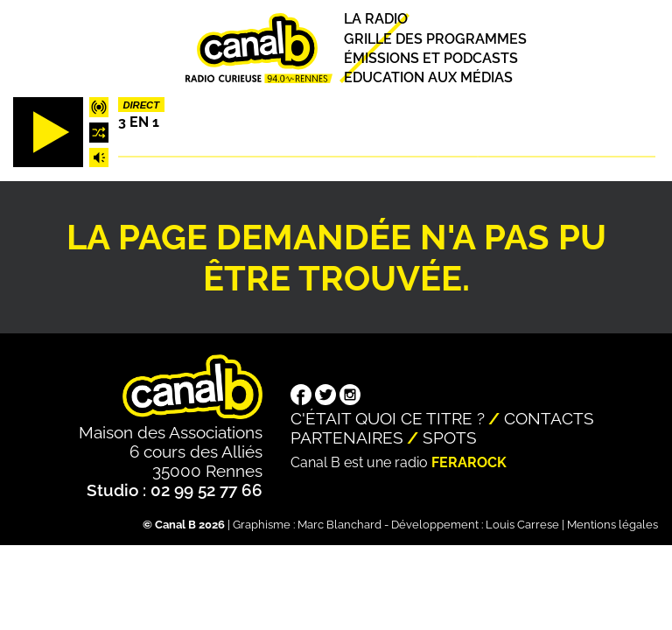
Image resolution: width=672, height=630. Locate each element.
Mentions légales (612, 525)
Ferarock (469, 462)
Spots (450, 437)
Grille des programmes (435, 39)
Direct (141, 105)
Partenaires (347, 437)
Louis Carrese (522, 525)
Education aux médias (428, 77)
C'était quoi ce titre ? (388, 418)
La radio (376, 20)
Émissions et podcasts (431, 58)
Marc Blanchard (339, 525)
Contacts (549, 418)
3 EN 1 (139, 122)
